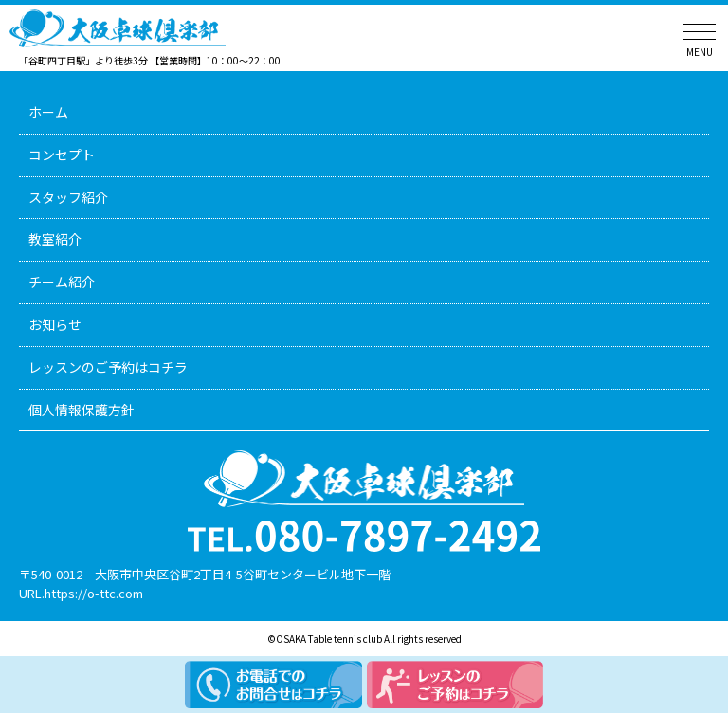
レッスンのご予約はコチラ (108, 367)
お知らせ (55, 324)
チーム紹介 (62, 282)
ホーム (48, 112)
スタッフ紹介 (68, 197)
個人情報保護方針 (82, 410)
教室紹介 (55, 239)
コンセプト (62, 155)
